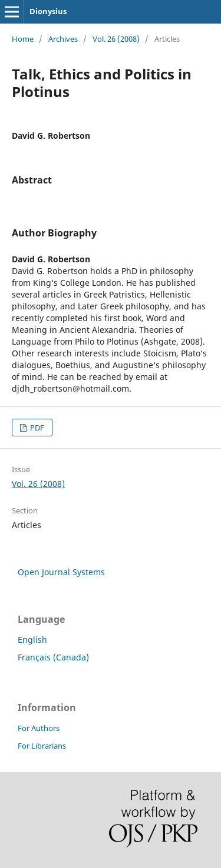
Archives (63, 39)
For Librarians (42, 746)
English (32, 640)
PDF (36, 428)
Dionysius (48, 11)
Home (23, 39)
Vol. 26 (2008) (116, 39)
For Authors (39, 728)
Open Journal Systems (61, 572)
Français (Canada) (53, 657)
